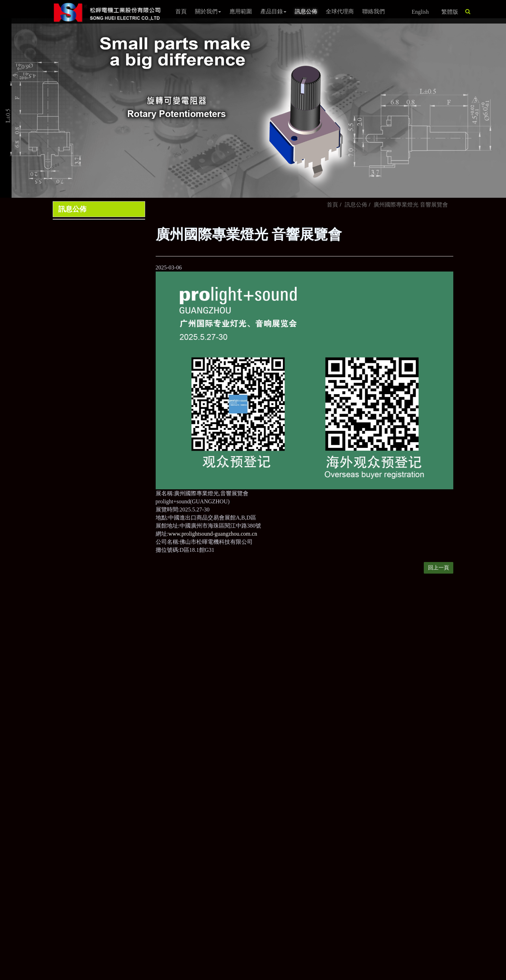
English (420, 12)
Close (6, 775)
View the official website (59, 848)
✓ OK (187, 976)
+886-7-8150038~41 (216, 640)
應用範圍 (241, 11)
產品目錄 (273, 11)
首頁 (181, 11)
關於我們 (208, 11)
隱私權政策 (303, 703)
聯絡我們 (374, 11)
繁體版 (450, 12)
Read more (15, 848)
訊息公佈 (306, 11)
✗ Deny (9, 799)
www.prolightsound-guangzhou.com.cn (213, 534)
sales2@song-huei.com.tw (223, 678)
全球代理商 (340, 11)
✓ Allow (10, 791)
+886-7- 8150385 (213, 653)
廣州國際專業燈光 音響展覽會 (411, 205)
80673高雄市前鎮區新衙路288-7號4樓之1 (243, 691)
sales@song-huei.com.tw (222, 666)
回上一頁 (439, 568)
